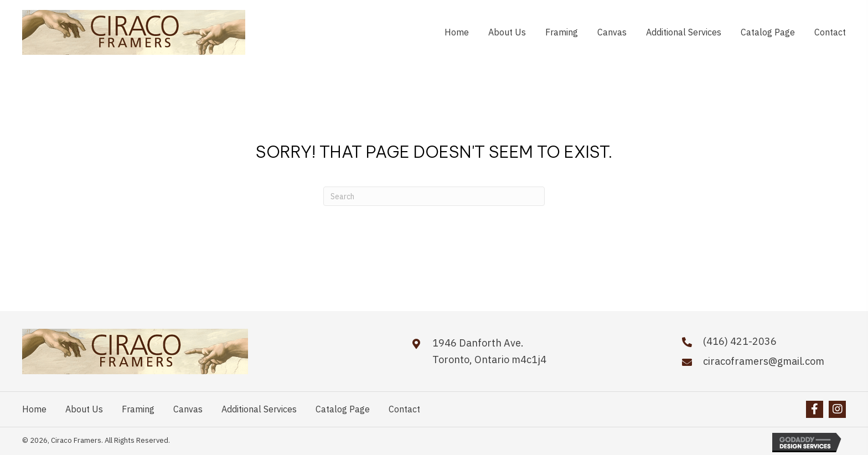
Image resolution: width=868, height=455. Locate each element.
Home (34, 409)
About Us (84, 409)
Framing (138, 409)
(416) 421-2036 (740, 341)
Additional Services (259, 409)
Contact (404, 409)
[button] (815, 409)
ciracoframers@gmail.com (764, 361)
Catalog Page (343, 409)
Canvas (188, 409)
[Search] (434, 196)
